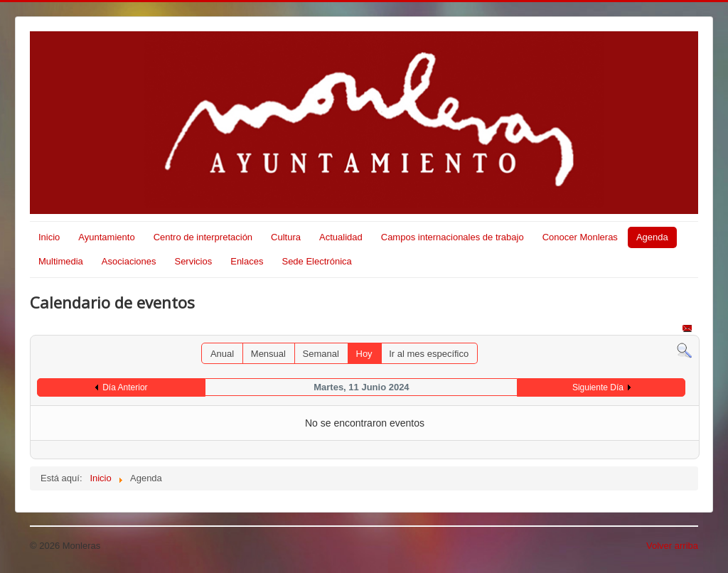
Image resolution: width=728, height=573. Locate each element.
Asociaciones (129, 261)
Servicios (193, 261)
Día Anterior (125, 387)
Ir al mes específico (429, 354)
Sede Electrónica (316, 261)
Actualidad (341, 237)
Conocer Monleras (580, 237)
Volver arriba (672, 546)
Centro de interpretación (203, 237)
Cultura (286, 237)
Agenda (652, 237)
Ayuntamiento (106, 237)
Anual (222, 354)
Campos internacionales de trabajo (453, 237)
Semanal (321, 354)
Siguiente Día (598, 387)
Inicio (49, 237)
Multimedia (61, 261)
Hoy (364, 354)
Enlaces (247, 261)
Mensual (268, 354)
